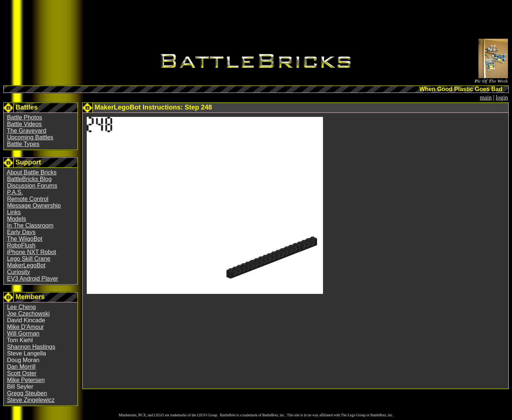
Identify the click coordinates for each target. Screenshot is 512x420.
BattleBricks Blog (29, 179)
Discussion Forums (32, 186)
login (502, 98)
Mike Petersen (26, 380)
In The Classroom (30, 225)
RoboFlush (21, 245)
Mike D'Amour (25, 327)
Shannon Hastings (31, 347)
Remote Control (28, 199)
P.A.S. (15, 192)
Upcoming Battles (30, 137)
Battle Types (23, 144)
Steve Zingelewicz (31, 400)
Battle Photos (25, 117)
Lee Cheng (21, 307)
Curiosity (18, 272)
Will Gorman (23, 334)
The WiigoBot (25, 239)
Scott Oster (22, 373)
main (486, 98)
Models (17, 219)
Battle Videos (24, 124)
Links (14, 212)
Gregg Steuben (27, 393)
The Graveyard (27, 131)
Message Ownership (34, 206)
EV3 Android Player (33, 279)
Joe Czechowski (28, 314)
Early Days (21, 232)
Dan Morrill (21, 367)
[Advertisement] (256, 21)
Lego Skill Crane (29, 259)
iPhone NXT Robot (32, 252)
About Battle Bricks (32, 172)
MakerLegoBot (26, 265)
